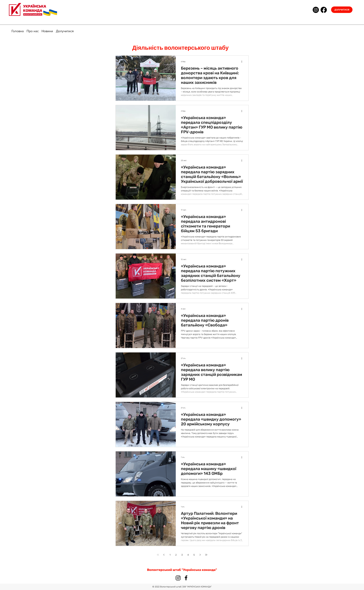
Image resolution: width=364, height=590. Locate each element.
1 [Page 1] (170, 555)
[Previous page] (164, 555)
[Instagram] (316, 10)
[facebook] (324, 10)
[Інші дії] (243, 62)
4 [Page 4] (188, 555)
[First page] (158, 555)
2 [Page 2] (176, 555)
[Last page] (206, 555)
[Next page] (200, 555)
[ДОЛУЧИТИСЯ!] (342, 10)
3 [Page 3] (182, 555)
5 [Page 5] (194, 555)
